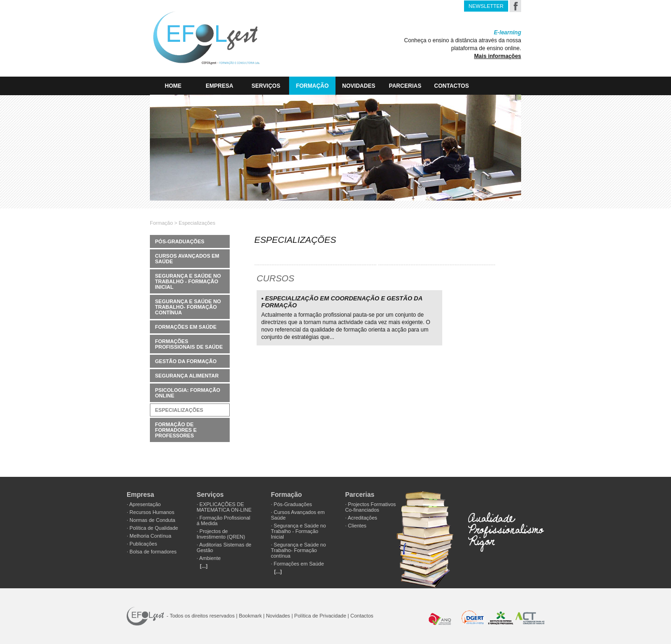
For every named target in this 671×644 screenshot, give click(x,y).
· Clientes (356, 526)
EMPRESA (219, 86)
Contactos (452, 86)
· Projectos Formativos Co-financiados (371, 507)
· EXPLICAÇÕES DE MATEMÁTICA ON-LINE (224, 507)
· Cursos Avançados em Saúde (298, 515)
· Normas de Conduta (151, 520)
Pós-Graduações (180, 241)
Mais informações (498, 56)
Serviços (266, 86)
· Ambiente (209, 558)
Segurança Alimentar (187, 376)
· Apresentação (144, 504)
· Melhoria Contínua (149, 536)
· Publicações (142, 544)
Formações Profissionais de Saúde (189, 344)
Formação (313, 86)
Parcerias (405, 86)
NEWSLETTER (486, 6)
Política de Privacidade (320, 616)
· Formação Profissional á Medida (224, 520)
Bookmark (251, 616)
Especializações (179, 410)
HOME (173, 86)
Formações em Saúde (186, 327)
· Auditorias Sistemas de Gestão (224, 547)
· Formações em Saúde (297, 564)
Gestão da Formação (186, 361)
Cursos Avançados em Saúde (187, 259)
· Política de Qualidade (152, 528)
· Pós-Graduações (292, 504)
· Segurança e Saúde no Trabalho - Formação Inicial (299, 531)
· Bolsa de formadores (152, 552)
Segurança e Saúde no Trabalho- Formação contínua (188, 307)
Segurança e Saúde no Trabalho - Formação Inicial (188, 281)
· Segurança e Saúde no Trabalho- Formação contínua (299, 550)
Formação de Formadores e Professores (176, 430)
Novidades (358, 86)
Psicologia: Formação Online (188, 393)
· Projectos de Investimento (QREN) (221, 534)
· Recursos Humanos (151, 512)
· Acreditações (361, 518)
